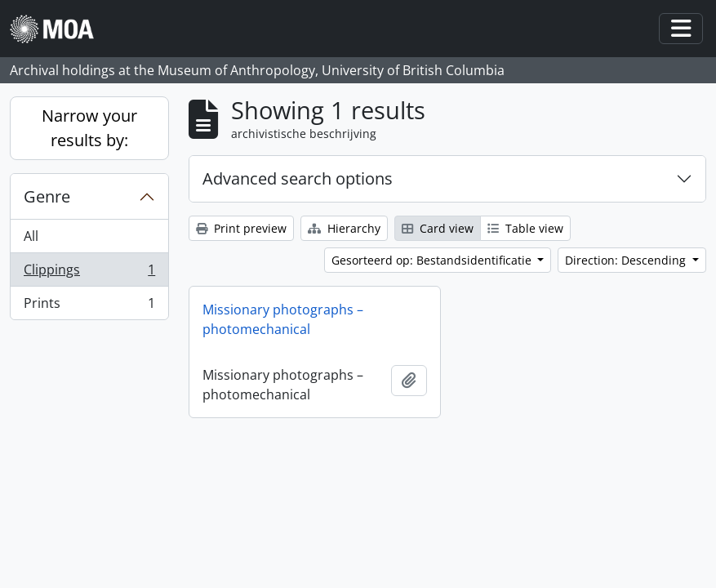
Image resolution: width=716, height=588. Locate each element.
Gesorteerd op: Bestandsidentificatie (433, 260)
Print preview (241, 228)
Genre (47, 196)
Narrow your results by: (89, 128)
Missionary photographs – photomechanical (283, 319)
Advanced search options (298, 178)
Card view (438, 228)
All (31, 236)
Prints (89, 306)
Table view (525, 228)
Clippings (89, 273)
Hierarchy (344, 228)
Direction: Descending (627, 260)
